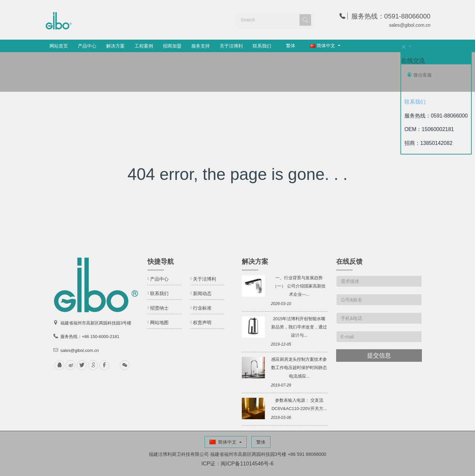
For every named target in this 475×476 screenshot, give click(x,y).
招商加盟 (172, 46)
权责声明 (202, 323)
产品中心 (87, 46)
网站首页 (59, 46)
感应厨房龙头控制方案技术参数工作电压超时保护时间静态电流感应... (299, 368)
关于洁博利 (231, 46)
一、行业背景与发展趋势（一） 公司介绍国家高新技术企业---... (299, 286)
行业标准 (202, 308)
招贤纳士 (159, 308)
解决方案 (115, 46)
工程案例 (144, 46)
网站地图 (159, 323)
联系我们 (262, 46)
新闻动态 (202, 293)
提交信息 (379, 356)
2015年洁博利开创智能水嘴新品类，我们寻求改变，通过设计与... (299, 327)
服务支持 (201, 46)
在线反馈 (349, 261)
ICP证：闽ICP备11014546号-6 (238, 464)
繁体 (291, 46)
